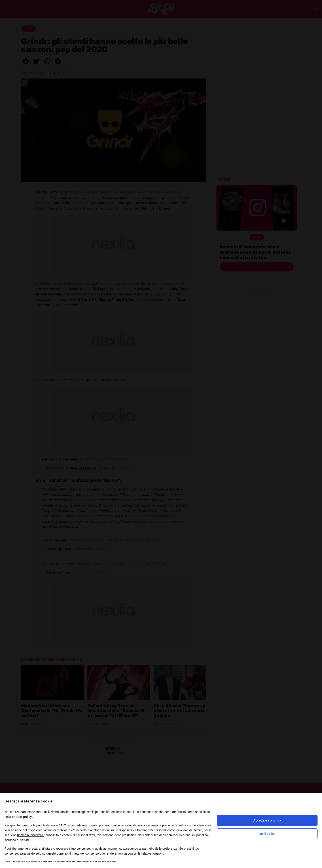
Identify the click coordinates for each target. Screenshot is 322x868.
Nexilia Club (267, 834)
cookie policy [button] (22, 817)
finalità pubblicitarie (31, 835)
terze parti (74, 825)
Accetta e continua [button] (267, 820)
